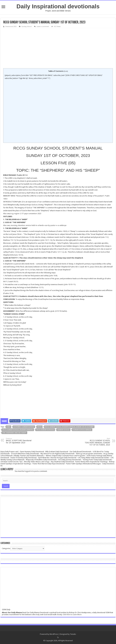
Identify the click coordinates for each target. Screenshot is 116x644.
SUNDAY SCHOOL (64, 430)
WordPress (54, 634)
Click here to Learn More (72, 615)
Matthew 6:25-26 (96, 249)
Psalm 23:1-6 (22, 175)
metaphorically (40, 231)
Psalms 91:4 (8, 293)
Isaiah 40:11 (84, 267)
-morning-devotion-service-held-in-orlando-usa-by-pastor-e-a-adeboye (38, 225)
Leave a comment (43, 27)
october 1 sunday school (24, 427)
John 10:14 (41, 234)
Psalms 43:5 (33, 252)
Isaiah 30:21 (13, 281)
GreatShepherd (44, 299)
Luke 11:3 (105, 237)
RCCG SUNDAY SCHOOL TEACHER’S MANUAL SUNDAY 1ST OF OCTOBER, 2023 (96, 442)
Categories (6, 548)
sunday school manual (82, 430)
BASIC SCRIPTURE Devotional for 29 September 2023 (20, 441)
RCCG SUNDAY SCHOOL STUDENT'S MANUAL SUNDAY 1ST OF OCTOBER (69, 427)
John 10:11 (25, 270)
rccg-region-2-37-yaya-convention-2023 (26, 214)
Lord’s (26, 317)
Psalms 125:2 (14, 252)
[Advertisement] (58, 48)
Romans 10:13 (17, 255)
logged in (28, 471)
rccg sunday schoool (45, 430)
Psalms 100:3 (62, 231)
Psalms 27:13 (68, 249)
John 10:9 (53, 276)
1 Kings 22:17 (17, 249)
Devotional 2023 (11, 27)
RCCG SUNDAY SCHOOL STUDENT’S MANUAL (18, 430)
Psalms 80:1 (74, 267)
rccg (40, 427)
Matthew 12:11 (37, 287)
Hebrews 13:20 (28, 237)
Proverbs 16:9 (82, 240)
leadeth (44, 181)
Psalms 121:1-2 (57, 252)
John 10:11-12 (46, 240)
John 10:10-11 (70, 284)
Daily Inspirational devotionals (58, 6)
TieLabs (73, 634)
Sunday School (27, 27)
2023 (9, 427)
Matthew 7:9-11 (9, 240)
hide (66, 71)
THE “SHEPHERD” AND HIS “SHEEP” (15, 433)
